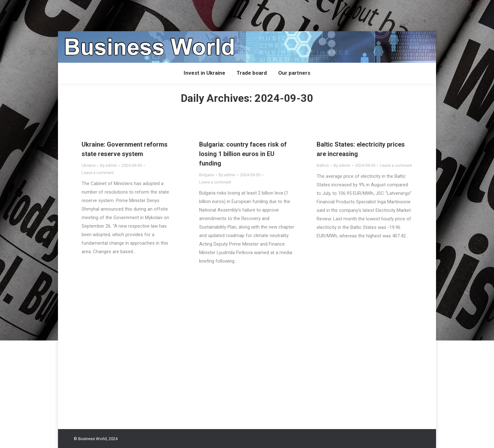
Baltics (323, 165)
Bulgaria (207, 175)
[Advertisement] (115, 14)
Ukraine (89, 165)
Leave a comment (98, 173)
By (109, 165)
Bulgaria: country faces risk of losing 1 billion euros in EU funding (243, 154)
